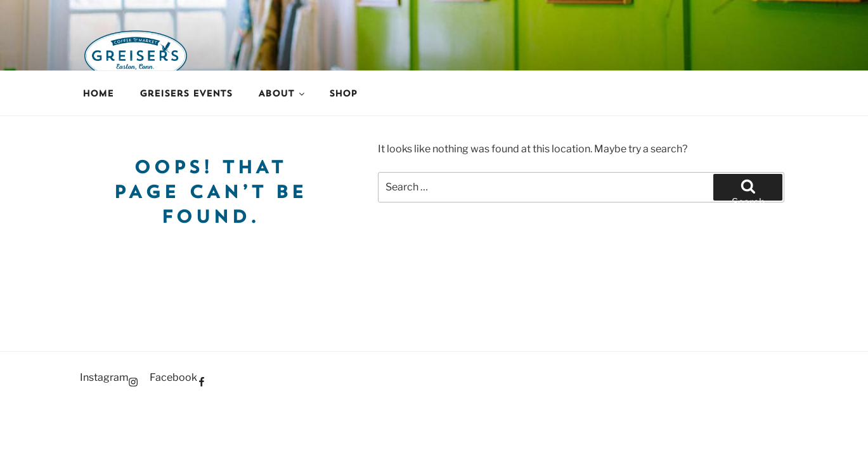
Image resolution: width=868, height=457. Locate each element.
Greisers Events (186, 93)
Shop (343, 93)
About (282, 93)
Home (98, 93)
